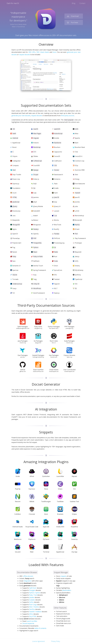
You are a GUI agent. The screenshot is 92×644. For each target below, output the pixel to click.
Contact (82, 3)
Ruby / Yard (33, 595)
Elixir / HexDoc (34, 607)
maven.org (23, 343)
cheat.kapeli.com (54, 371)
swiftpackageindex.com (23, 328)
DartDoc (32, 609)
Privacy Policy (56, 641)
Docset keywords (28, 623)
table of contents (40, 628)
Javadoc (32, 597)
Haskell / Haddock (35, 612)
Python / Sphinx (35, 593)
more (55, 52)
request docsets (25, 55)
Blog (74, 3)
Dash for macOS (13, 3)
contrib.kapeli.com (69, 371)
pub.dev (23, 357)
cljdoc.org (69, 357)
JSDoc (31, 614)
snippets (63, 576)
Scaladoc (32, 600)
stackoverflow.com (38, 371)
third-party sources (68, 116)
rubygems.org (38, 328)
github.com (23, 371)
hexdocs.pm (54, 357)
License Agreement (38, 641)
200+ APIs (32, 52)
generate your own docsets (21, 116)
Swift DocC (33, 588)
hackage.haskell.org (38, 357)
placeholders (67, 590)
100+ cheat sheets (43, 52)
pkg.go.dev (38, 343)
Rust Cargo (33, 605)
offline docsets (28, 576)
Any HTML (33, 616)
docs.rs (54, 343)
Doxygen (32, 590)
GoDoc (31, 602)
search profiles (32, 621)
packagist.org (69, 328)
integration (27, 581)
